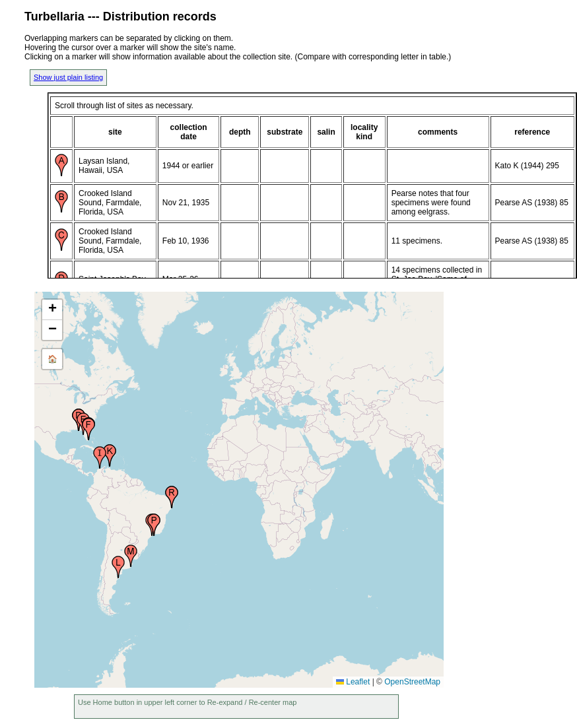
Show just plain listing (68, 77)
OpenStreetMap (412, 682)
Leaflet (353, 682)
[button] (88, 429)
